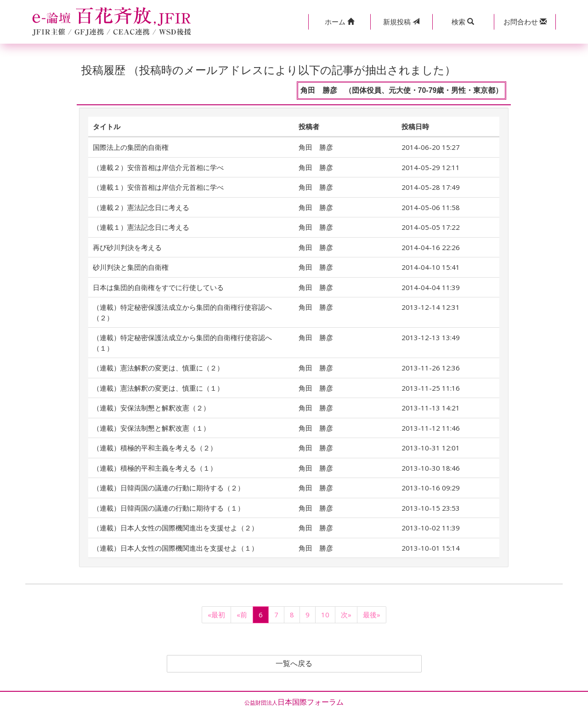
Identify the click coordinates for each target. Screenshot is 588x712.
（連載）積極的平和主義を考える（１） (155, 468)
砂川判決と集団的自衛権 (131, 267)
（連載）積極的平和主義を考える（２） (155, 448)
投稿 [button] (401, 22)
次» (346, 615)
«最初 (216, 615)
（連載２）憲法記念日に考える (141, 207)
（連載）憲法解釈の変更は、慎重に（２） (158, 368)
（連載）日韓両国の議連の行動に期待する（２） (169, 488)
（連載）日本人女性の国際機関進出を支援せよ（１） (175, 548)
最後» (372, 615)
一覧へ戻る (294, 664)
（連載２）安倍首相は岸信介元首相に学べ (158, 167)
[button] (339, 22)
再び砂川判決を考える (127, 247)
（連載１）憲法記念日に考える (141, 227)
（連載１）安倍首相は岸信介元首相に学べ (158, 187)
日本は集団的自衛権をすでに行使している (158, 287)
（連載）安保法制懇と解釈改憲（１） (151, 428)
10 (325, 615)
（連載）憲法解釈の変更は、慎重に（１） (158, 388)
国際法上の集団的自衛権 (131, 147)
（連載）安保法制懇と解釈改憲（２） (151, 408)
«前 (242, 615)
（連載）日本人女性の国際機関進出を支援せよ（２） (175, 528)
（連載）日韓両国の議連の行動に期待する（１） (169, 508)
